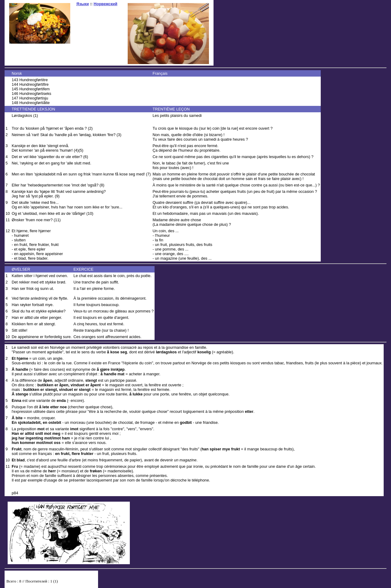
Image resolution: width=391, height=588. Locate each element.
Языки (83, 4)
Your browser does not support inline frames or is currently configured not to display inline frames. (51, 583)
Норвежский (105, 4)
